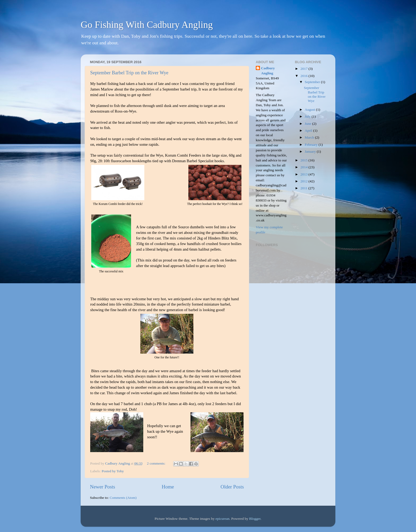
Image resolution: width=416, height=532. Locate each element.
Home (168, 487)
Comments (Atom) (123, 498)
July (308, 116)
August (310, 110)
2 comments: (157, 463)
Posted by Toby (113, 471)
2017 (304, 69)
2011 (304, 188)
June (309, 124)
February (312, 145)
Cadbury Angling (268, 71)
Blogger (255, 519)
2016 (304, 76)
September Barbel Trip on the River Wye (129, 73)
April (309, 130)
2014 (304, 167)
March (310, 137)
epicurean (222, 519)
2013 (304, 174)
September (313, 82)
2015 (304, 160)
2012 (304, 181)
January (311, 151)
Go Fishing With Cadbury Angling (147, 25)
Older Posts (232, 487)
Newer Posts (103, 487)
